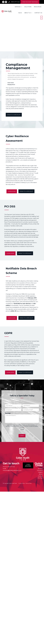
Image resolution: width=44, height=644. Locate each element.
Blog (20, 13)
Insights (40, 472)
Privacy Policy (22, 483)
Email (22, 429)
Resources (38, 7)
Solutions (28, 7)
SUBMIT (22, 436)
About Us (28, 13)
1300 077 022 (11, 467)
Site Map (40, 478)
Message (8, 413)
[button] (41, 18)
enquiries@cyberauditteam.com (12, 470)
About (41, 474)
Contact (40, 476)
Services (18, 7)
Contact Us (38, 13)
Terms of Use (28, 483)
